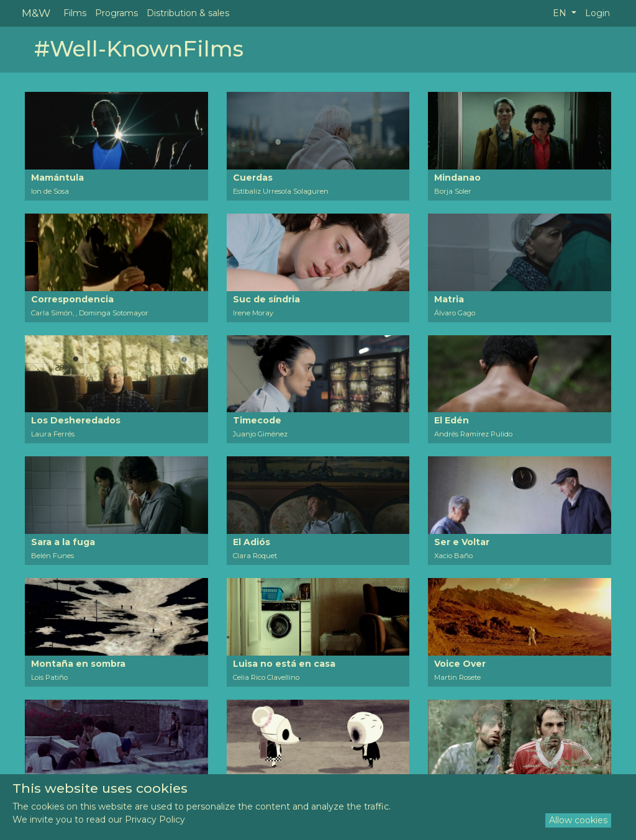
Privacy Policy (155, 820)
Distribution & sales (188, 13)
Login (597, 13)
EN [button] (561, 13)
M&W (36, 13)
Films (75, 13)
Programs (116, 13)
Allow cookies (578, 820)
